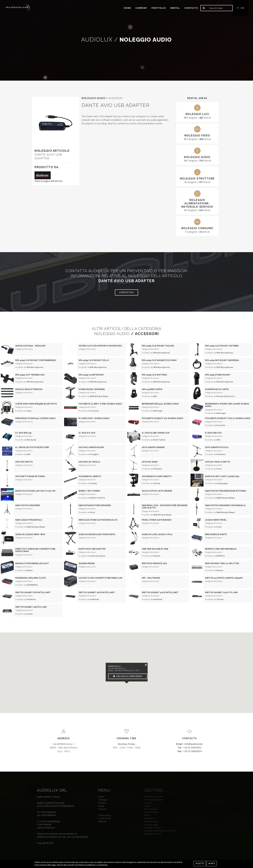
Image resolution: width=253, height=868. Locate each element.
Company (141, 8)
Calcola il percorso (128, 676)
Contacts (191, 8)
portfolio (159, 8)
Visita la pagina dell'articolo (49, 181)
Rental (175, 8)
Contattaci (126, 292)
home (127, 8)
